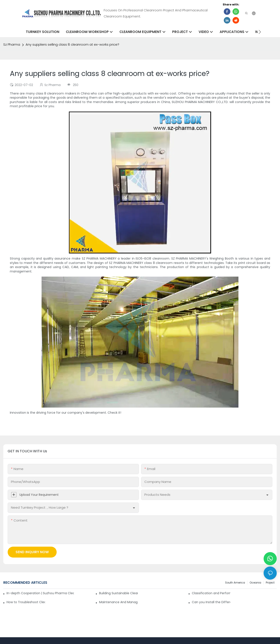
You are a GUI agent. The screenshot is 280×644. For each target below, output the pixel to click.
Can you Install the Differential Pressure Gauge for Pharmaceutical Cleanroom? (211, 602)
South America (235, 583)
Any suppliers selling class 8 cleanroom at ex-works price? (72, 44)
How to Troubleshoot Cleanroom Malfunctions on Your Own (26, 602)
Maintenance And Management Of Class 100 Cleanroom (118, 602)
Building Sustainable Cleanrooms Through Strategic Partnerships (118, 593)
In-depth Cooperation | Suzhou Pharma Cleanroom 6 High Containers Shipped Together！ (40, 593)
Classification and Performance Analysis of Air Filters (211, 593)
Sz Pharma (12, 44)
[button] (260, 32)
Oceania (255, 583)
